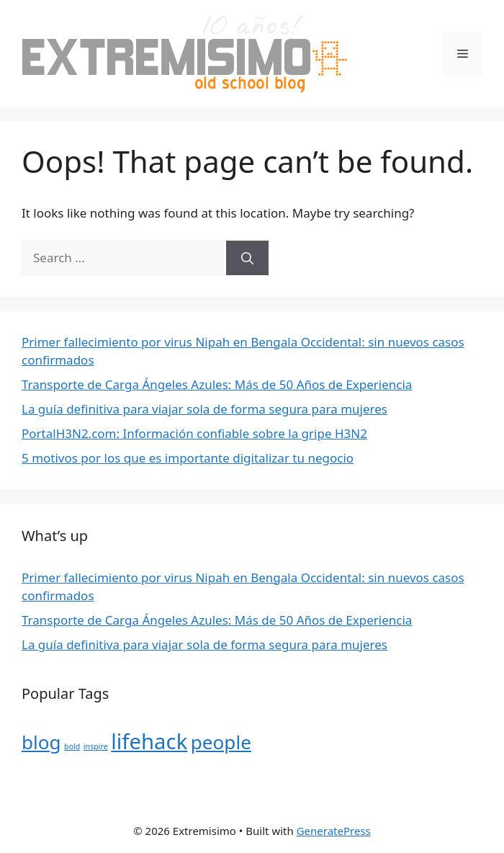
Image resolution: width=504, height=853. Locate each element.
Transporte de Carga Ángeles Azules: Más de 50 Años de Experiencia (217, 384)
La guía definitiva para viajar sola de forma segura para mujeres (204, 409)
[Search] (247, 258)
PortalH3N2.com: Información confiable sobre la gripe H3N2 (194, 433)
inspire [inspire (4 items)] (96, 746)
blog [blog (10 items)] (41, 742)
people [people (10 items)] (221, 742)
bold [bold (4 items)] (72, 746)
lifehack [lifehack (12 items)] (149, 741)
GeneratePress (334, 831)
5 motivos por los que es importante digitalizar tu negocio (188, 458)
